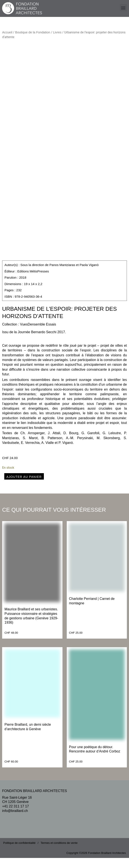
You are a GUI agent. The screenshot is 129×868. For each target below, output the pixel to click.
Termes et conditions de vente (59, 853)
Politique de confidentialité (19, 853)
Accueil (7, 32)
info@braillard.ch (15, 821)
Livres (57, 32)
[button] (123, 8)
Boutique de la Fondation (33, 32)
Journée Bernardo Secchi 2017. (42, 342)
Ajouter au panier (24, 487)
